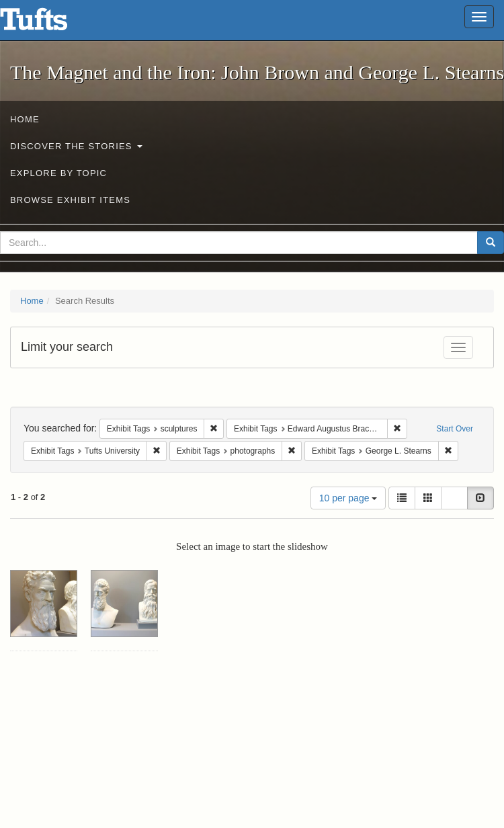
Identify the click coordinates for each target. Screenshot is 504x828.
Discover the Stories (76, 146)
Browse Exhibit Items (70, 200)
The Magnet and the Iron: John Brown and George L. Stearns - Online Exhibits (50, 24)
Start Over (455, 429)
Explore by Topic (58, 173)
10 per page (348, 498)
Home (25, 119)
